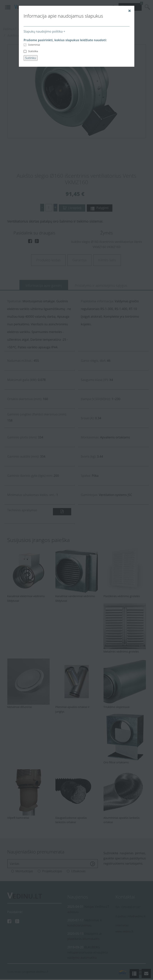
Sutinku (31, 58)
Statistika (33, 51)
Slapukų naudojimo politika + (44, 31)
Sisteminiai (34, 45)
